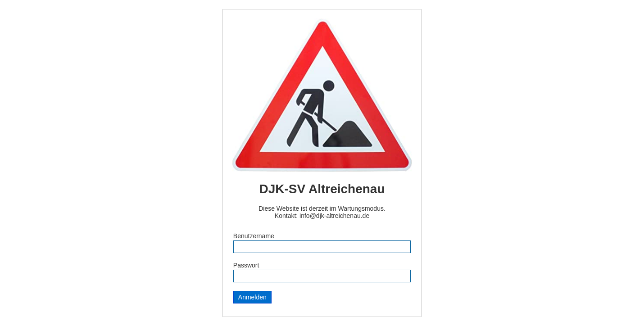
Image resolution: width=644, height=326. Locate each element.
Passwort (246, 265)
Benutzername (254, 236)
